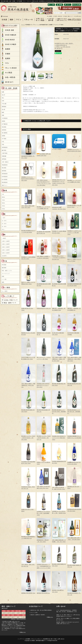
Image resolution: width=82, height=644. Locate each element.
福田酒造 (4, 171)
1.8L (3, 194)
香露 (3, 115)
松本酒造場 (5, 177)
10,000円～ (5, 256)
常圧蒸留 (4, 265)
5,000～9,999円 (6, 253)
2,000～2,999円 (6, 244)
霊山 (3, 98)
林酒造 (3, 121)
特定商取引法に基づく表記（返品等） (64, 43)
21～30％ (4, 224)
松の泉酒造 (5, 179)
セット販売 (5, 291)
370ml (3, 209)
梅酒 (3, 282)
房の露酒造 (5, 133)
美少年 (3, 95)
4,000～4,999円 (6, 250)
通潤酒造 (4, 107)
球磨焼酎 (4, 156)
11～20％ (4, 221)
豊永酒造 (4, 168)
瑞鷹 (3, 92)
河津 (3, 101)
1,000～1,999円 (6, 241)
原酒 (3, 276)
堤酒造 (3, 136)
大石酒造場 (5, 118)
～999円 (4, 238)
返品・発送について (69, 16)
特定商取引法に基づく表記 (50, 639)
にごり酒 (4, 279)
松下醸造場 (5, 124)
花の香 (3, 109)
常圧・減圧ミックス (7, 271)
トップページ (21, 639)
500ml (3, 203)
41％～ (4, 229)
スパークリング (6, 273)
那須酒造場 (5, 182)
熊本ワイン (5, 185)
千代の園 (4, 104)
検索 (80, 13)
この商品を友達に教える (61, 45)
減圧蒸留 (4, 268)
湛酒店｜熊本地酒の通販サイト (39, 641)
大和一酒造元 (5, 162)
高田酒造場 (5, 174)
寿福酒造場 (5, 165)
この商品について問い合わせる (62, 47)
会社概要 (50, 16)
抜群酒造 (4, 130)
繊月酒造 (4, 150)
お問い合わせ (79, 16)
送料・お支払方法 (59, 16)
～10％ (4, 218)
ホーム (23, 25)
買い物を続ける (59, 49)
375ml (3, 206)
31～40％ (4, 226)
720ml (3, 200)
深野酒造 (4, 159)
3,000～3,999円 (6, 247)
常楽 (3, 144)
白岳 (3, 142)
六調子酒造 (5, 153)
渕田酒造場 (5, 147)
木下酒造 (4, 139)
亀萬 (3, 112)
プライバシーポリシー (37, 639)
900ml (3, 197)
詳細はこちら (23, 632)
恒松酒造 (4, 127)
